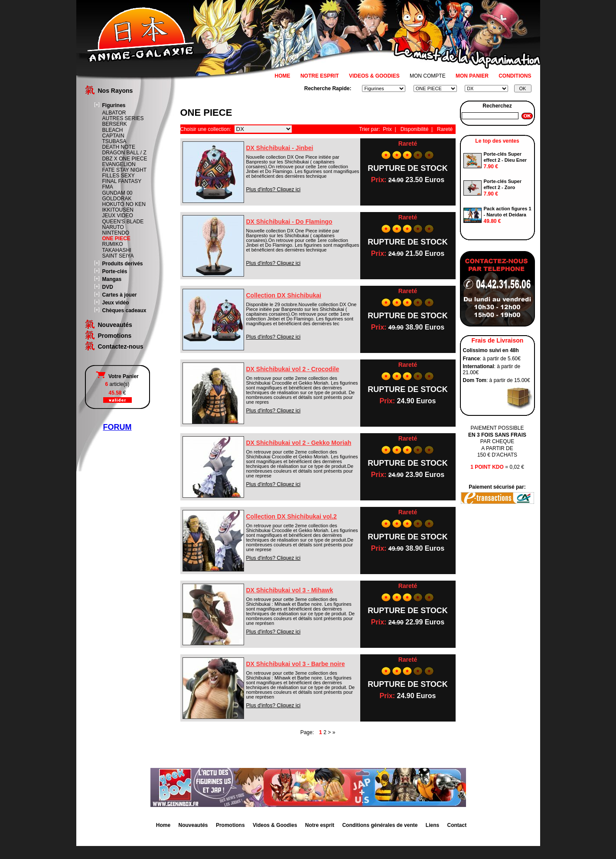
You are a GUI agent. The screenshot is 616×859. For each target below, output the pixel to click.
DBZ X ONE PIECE (125, 159)
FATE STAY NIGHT (124, 170)
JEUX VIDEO (118, 216)
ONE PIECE (116, 238)
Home (163, 825)
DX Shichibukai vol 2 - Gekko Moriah (299, 443)
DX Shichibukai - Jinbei (280, 148)
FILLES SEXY (119, 176)
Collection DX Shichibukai (284, 295)
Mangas (112, 279)
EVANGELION (119, 164)
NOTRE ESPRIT (320, 76)
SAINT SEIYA (118, 256)
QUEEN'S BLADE (123, 222)
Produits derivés (123, 264)
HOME (283, 76)
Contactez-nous (121, 346)
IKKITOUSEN (118, 210)
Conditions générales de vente (380, 825)
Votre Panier (117, 376)
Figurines (114, 105)
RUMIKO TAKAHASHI (117, 247)
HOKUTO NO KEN (124, 204)
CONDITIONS (515, 76)
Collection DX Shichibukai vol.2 (292, 516)
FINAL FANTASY (122, 181)
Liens (432, 825)
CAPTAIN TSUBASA (114, 139)
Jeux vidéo (116, 303)
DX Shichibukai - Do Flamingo (289, 222)
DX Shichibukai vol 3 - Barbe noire (296, 664)
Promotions (115, 336)
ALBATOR (114, 113)
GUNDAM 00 (117, 193)
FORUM (117, 427)
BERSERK (115, 124)
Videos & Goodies (275, 825)
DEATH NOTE (119, 147)
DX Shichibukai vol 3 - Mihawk (290, 590)
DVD (108, 287)
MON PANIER (472, 76)
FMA (108, 187)
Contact (457, 825)
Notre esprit (320, 825)
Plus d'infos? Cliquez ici (274, 189)
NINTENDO (116, 233)
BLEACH (113, 130)
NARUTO (113, 227)
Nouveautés (115, 325)
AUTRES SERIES (123, 118)
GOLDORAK (117, 199)
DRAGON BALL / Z (124, 153)
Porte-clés (115, 271)
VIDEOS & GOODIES (374, 76)
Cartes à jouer (120, 295)
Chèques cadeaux (124, 310)
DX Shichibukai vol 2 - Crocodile (293, 369)
